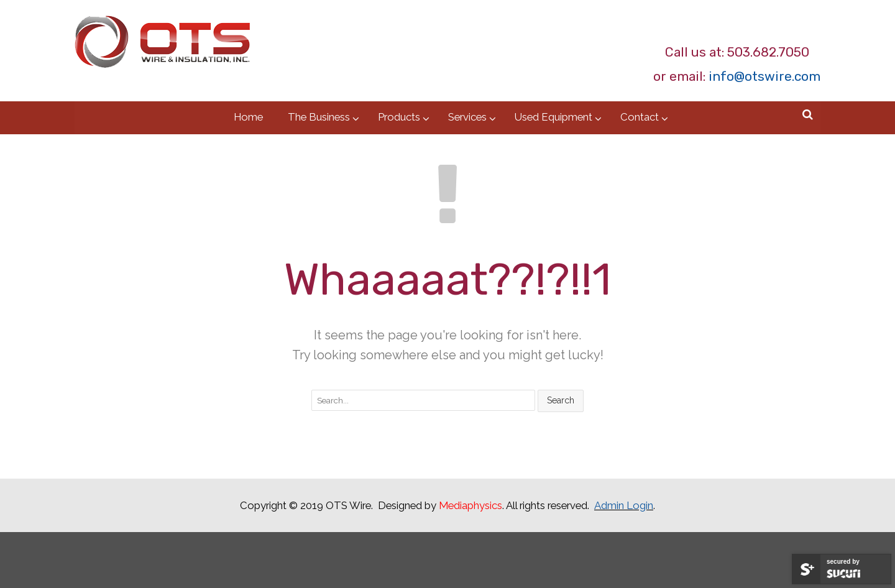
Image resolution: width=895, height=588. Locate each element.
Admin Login (624, 505)
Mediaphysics (470, 505)
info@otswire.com (764, 76)
